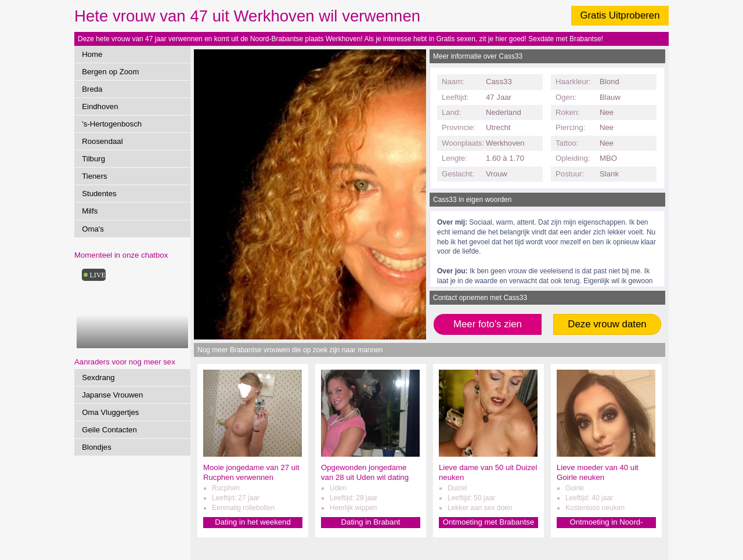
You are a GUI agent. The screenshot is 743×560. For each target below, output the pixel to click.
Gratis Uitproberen (620, 15)
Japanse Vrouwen (112, 395)
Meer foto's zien (488, 324)
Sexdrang (98, 377)
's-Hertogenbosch (112, 124)
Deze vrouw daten (607, 324)
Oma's (93, 229)
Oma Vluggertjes (110, 412)
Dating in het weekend (253, 522)
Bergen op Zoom (110, 72)
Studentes (99, 194)
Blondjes (97, 447)
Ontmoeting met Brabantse (489, 522)
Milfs (90, 211)
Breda (92, 89)
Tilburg (93, 159)
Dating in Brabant (371, 522)
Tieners (94, 176)
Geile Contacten (109, 430)
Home (92, 54)
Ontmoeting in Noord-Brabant (606, 523)
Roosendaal (102, 141)
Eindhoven (100, 106)
